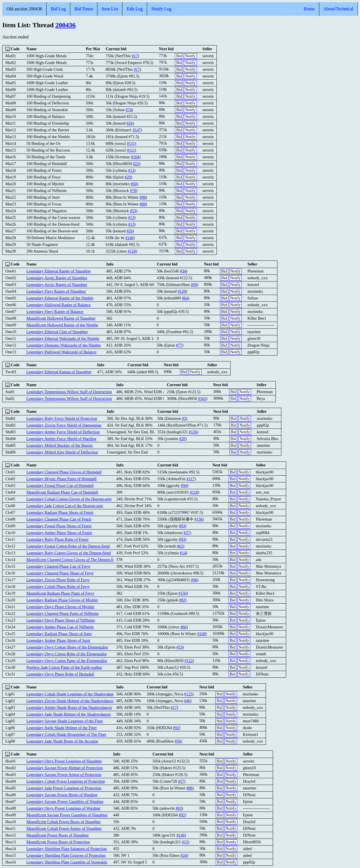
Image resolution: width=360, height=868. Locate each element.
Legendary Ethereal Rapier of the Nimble (60, 298)
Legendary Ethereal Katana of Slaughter (59, 372)
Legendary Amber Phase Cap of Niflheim (60, 627)
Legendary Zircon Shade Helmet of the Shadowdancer (70, 701)
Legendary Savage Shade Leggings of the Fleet (65, 721)
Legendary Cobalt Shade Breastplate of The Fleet (66, 734)
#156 (198, 519)
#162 (202, 398)
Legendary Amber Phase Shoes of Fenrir (59, 533)
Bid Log (58, 9)
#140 (129, 238)
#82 (182, 600)
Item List (110, 9)
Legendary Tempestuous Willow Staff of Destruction (69, 392)
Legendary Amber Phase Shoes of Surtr (58, 640)
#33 (179, 647)
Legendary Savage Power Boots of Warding (62, 795)
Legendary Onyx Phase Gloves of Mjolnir (60, 607)
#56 (178, 741)
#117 (190, 479)
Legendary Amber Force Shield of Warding (61, 439)
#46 (187, 701)
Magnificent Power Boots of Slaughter (58, 835)
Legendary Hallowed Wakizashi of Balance (61, 352)
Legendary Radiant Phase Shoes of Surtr (59, 634)
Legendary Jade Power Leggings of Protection (64, 788)
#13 (131, 170)
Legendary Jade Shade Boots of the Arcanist (62, 741)
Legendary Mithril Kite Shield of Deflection (62, 452)
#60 (134, 184)
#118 (194, 492)
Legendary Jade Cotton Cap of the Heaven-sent (65, 506)
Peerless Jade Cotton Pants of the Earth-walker (64, 667)
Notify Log (161, 9)
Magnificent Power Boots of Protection (58, 842)
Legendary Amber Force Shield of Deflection (63, 432)
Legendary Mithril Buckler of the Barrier (60, 445)
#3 (184, 418)
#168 (201, 634)
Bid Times (84, 9)
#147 (137, 130)
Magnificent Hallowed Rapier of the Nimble (62, 325)
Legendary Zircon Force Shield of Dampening (64, 425)
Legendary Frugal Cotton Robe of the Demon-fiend (68, 546)
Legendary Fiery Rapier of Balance (55, 312)
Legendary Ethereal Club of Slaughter (57, 332)
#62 (180, 546)
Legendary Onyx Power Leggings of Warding (63, 808)
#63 (179, 808)
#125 (188, 694)
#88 (143, 197)
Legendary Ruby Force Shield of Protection (62, 418)
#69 (194, 285)
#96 (194, 580)
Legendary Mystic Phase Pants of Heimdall (61, 479)
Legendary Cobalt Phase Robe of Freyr (58, 587)
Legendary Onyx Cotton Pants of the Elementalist (67, 661)
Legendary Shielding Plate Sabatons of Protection (67, 849)
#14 (183, 553)
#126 (193, 432)
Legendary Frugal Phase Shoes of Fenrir (59, 526)
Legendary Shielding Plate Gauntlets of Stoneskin (67, 862)
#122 (189, 661)
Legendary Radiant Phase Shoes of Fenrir (60, 512)
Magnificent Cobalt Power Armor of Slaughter (64, 828)
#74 (129, 110)
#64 (185, 298)
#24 (184, 855)
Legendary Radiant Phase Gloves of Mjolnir (62, 600)
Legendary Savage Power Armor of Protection (64, 775)
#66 (184, 627)
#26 (130, 123)
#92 (176, 728)
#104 (135, 157)
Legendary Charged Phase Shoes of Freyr (60, 573)
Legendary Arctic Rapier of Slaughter (57, 278)
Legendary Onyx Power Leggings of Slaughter (64, 761)
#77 (179, 345)
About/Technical (338, 9)
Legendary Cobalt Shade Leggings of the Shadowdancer (72, 694)
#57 (181, 781)
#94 (184, 485)
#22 (136, 164)
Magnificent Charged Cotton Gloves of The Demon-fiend (73, 560)
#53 (133, 211)
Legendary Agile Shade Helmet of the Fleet (61, 728)
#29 (128, 177)
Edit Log (135, 9)
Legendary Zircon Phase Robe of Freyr (58, 580)
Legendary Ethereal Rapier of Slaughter (59, 271)
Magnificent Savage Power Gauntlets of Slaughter (67, 815)
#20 (182, 439)
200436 (65, 25)
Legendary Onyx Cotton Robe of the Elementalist (67, 654)
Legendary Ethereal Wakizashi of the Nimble (63, 338)
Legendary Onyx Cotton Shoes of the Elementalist (67, 647)
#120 (182, 291)
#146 (181, 835)
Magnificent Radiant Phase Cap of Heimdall (62, 492)
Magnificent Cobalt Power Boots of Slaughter (63, 822)
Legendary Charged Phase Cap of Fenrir (59, 519)
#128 (132, 251)
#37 (187, 533)
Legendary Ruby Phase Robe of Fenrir (58, 539)
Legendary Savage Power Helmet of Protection (64, 768)
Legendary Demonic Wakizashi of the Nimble (63, 345)
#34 (183, 271)
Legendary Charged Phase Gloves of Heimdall (64, 472)
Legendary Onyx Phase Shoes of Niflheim (61, 620)
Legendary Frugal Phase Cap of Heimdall (60, 485)
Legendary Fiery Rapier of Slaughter (56, 291)
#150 (182, 593)
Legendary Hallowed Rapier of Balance (59, 305)
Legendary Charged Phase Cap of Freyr (58, 566)
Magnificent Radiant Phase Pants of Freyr (60, 593)
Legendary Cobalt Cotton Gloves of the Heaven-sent (69, 499)
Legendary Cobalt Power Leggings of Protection (66, 781)
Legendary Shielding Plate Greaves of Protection (66, 855)
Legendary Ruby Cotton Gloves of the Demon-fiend (69, 553)
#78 (133, 191)
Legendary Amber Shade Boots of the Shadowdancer (69, 707)
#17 (135, 56)
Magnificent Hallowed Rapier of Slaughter (61, 318)
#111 (131, 143)
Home (309, 9)
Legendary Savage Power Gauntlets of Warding (65, 801)
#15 (185, 842)
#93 (182, 526)
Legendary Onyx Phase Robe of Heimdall (60, 674)
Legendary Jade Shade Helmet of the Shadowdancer (69, 714)
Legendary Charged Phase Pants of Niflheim (62, 613)
